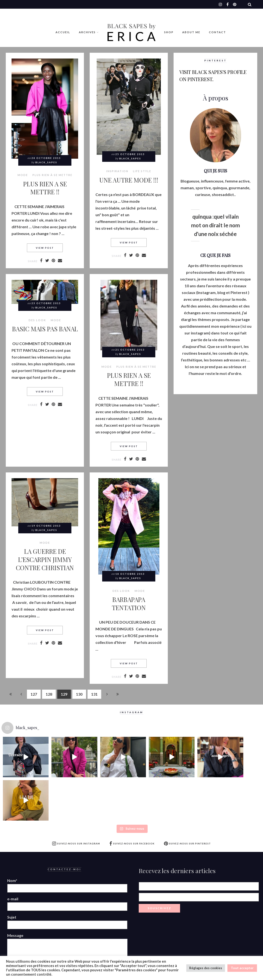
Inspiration (117, 171)
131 (94, 694)
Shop (169, 32)
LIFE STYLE (142, 171)
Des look (37, 320)
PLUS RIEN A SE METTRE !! (45, 188)
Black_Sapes (46, 162)
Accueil (63, 32)
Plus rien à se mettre (52, 175)
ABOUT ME (191, 32)
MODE (23, 175)
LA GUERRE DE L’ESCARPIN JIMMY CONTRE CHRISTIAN (45, 559)
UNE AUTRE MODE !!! (129, 180)
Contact (217, 32)
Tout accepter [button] (242, 968)
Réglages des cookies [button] (206, 968)
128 (49, 694)
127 (34, 694)
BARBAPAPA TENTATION (129, 603)
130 (79, 694)
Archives (87, 32)
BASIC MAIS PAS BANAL (45, 329)
